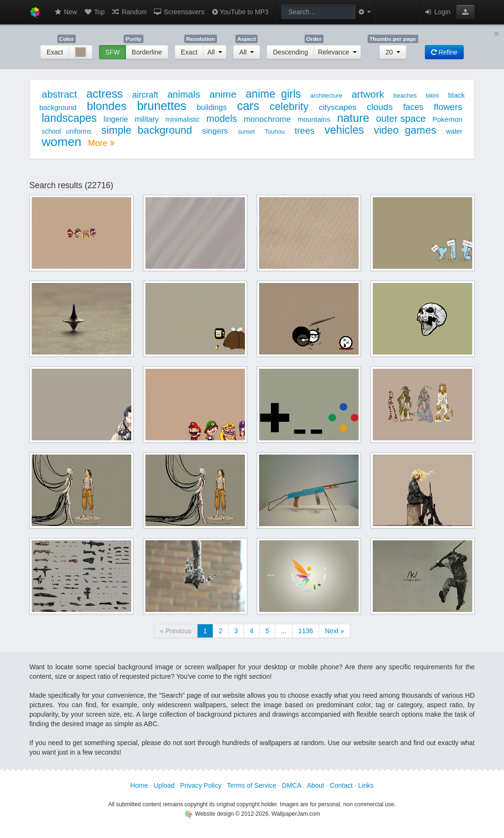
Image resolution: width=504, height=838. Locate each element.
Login (437, 12)
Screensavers (179, 12)
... (284, 631)
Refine (444, 52)
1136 (306, 631)
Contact (341, 785)
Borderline (147, 52)
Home (139, 785)
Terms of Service (252, 785)
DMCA (292, 785)
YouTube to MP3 (239, 12)
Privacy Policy (201, 785)
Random (129, 12)
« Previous (176, 631)
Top (94, 12)
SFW (112, 52)
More (101, 143)
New (65, 12)
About (316, 785)
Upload (164, 785)
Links (366, 785)
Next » (334, 631)
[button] (465, 12)
